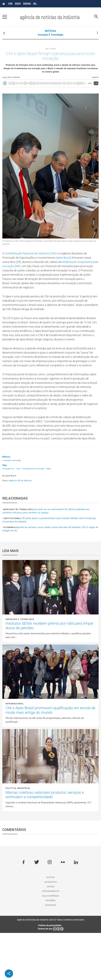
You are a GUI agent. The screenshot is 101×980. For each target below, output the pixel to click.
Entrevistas (51, 929)
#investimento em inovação (35, 516)
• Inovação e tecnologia (12, 507)
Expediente (51, 952)
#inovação (7, 516)
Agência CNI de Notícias (20, 528)
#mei (19, 516)
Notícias (51, 924)
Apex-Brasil (70, 262)
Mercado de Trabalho (17, 557)
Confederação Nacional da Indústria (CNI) (34, 257)
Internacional (15, 751)
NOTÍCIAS (50, 31)
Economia (10, 574)
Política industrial (18, 835)
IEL (35, 4)
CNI (10, 4)
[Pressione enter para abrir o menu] (5, 17)
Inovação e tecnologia (50, 35)
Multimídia (50, 948)
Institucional (12, 565)
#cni (13, 516)
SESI (18, 4)
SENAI (27, 4)
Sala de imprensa (51, 943)
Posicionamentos (50, 938)
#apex (51, 516)
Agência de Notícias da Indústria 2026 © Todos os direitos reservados (51, 967)
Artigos (50, 934)
